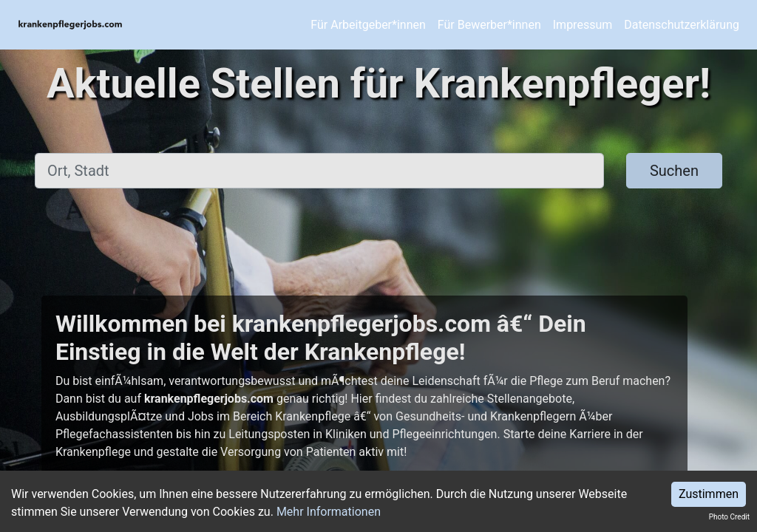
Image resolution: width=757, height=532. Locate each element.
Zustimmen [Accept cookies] (709, 494)
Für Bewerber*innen (489, 25)
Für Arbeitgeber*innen (368, 25)
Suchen (674, 171)
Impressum (583, 25)
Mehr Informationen (329, 512)
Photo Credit (729, 517)
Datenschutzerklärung (682, 25)
